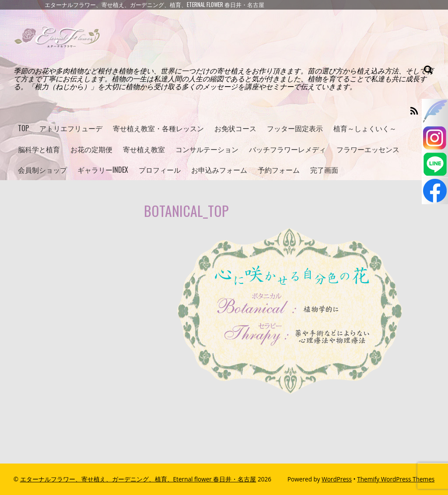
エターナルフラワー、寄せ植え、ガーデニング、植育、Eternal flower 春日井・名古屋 (138, 479)
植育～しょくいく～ (365, 128)
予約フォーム (279, 170)
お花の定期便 (91, 149)
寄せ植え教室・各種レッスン (158, 128)
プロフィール (160, 170)
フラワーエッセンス (368, 149)
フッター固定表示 (295, 128)
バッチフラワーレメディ (287, 149)
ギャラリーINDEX (103, 170)
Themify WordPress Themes (396, 479)
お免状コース (235, 128)
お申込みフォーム (219, 170)
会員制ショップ (42, 170)
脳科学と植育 (39, 149)
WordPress (337, 479)
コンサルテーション (207, 149)
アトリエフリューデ (71, 128)
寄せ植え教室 (144, 149)
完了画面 (324, 170)
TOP (23, 128)
